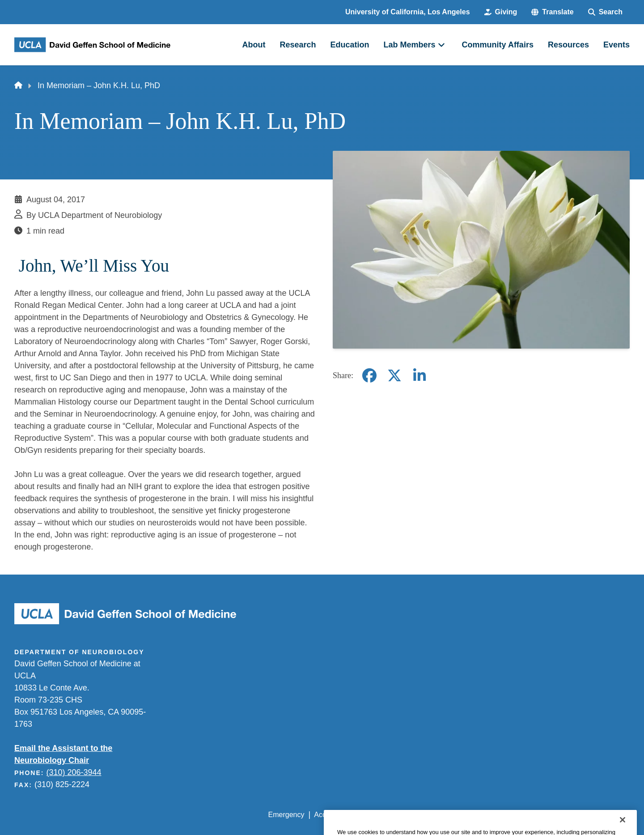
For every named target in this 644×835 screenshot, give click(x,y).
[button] (552, 12)
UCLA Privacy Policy (395, 815)
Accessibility (333, 815)
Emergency (286, 815)
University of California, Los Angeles (408, 12)
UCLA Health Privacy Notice (482, 815)
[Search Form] (605, 12)
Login (545, 815)
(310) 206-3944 (74, 772)
